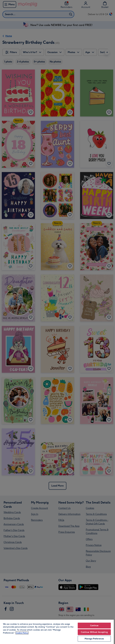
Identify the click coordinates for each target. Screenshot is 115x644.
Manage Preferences (94, 639)
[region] (57, 632)
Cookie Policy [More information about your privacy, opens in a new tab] (22, 633)
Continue (94, 626)
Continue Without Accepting (94, 632)
